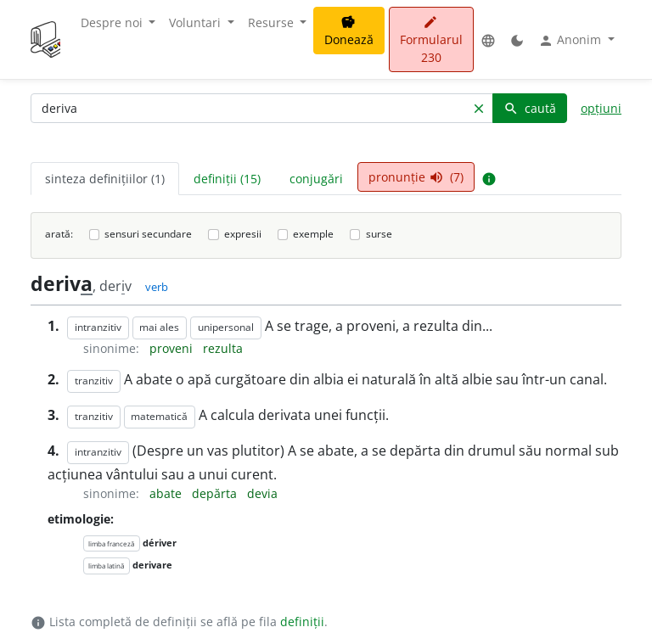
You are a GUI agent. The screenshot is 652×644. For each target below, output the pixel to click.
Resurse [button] (273, 22)
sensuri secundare (148, 234)
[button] (488, 39)
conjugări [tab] (316, 179)
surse (379, 234)
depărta (216, 493)
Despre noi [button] (113, 22)
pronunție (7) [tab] (416, 177)
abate (167, 493)
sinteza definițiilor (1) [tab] (105, 179)
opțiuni (601, 108)
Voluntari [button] (197, 22)
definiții (302, 622)
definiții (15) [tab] (227, 179)
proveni (173, 348)
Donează (349, 31)
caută (530, 108)
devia (262, 493)
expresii (243, 234)
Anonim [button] (571, 40)
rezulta (223, 348)
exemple (313, 234)
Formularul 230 (431, 40)
